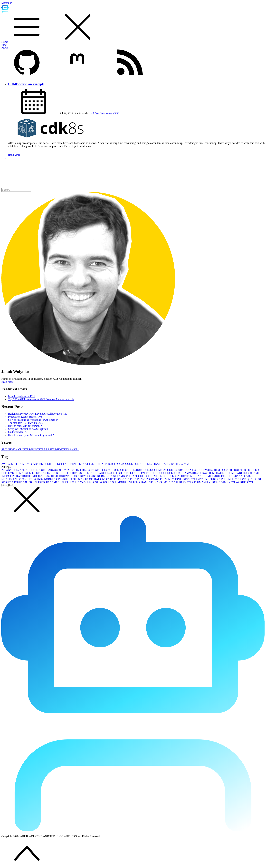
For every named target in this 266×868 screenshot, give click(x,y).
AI (4, 470)
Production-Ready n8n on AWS (25, 417)
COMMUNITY (184, 470)
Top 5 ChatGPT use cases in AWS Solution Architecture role (41, 399)
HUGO (248, 473)
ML (211, 476)
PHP (134, 479)
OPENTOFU (81, 479)
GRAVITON (208, 473)
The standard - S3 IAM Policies (25, 423)
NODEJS (50, 479)
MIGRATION (199, 476)
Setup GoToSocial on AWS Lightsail (28, 429)
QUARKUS (254, 479)
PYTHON (240, 479)
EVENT (42, 473)
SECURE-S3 (10, 449)
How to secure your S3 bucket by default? (31, 435)
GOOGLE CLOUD (135, 464)
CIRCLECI (118, 470)
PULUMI (227, 479)
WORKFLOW (244, 482)
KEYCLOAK (89, 476)
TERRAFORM (159, 482)
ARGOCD (55, 470)
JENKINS (44, 476)
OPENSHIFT (65, 479)
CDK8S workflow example (26, 84)
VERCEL (215, 482)
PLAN (142, 479)
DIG (217, 470)
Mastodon (7, 3)
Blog (4, 45)
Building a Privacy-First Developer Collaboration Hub (38, 414)
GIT (115, 473)
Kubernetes (107, 113)
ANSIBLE (40, 464)
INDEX (7, 476)
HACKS (222, 473)
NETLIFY (8, 479)
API (167, 464)
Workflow (94, 113)
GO (154, 473)
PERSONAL (122, 479)
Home (5, 42)
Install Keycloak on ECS (22, 396)
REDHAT (8, 482)
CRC (198, 470)
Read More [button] (7, 382)
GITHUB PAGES (141, 473)
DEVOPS (208, 470)
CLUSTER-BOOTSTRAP (34, 449)
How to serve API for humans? (25, 426)
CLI (128, 470)
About (5, 48)
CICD (111, 464)
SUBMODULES (122, 482)
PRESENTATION (171, 479)
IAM (256, 473)
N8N (75, 449)
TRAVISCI (190, 482)
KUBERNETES (75, 464)
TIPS (172, 482)
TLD (179, 482)
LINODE (166, 476)
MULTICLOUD (223, 476)
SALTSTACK (41, 482)
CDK (116, 113)
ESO (33, 473)
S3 (88, 464)
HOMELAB (235, 473)
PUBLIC (215, 479)
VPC (232, 482)
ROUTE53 (21, 482)
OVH (110, 479)
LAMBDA (124, 476)
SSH (109, 482)
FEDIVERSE (77, 473)
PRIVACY (203, 479)
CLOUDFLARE (155, 470)
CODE (170, 470)
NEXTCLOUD (24, 479)
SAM (54, 482)
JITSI (55, 476)
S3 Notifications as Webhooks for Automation (33, 420)
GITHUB (124, 473)
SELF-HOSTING (61, 449)
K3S (77, 476)
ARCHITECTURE (37, 470)
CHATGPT (95, 470)
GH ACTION (56, 464)
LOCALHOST (181, 476)
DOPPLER (241, 470)
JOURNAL (66, 476)
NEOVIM (247, 476)
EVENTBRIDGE (58, 473)
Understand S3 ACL (19, 432)
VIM (225, 482)
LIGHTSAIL (156, 464)
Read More (14, 155)
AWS (6, 464)
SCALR (63, 482)
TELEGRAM (141, 482)
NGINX (39, 479)
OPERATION (98, 479)
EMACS (23, 473)
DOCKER (227, 470)
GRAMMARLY (191, 473)
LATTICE (137, 476)
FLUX (90, 473)
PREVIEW (189, 479)
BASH (176, 464)
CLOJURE (138, 470)
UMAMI (203, 482)
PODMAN (153, 479)
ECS (119, 464)
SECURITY (98, 464)
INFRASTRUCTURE (25, 476)
